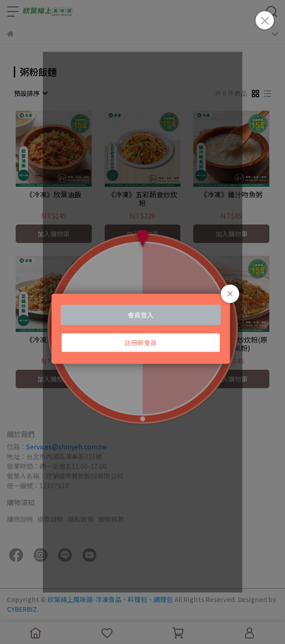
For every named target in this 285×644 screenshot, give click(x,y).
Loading (143, 328)
